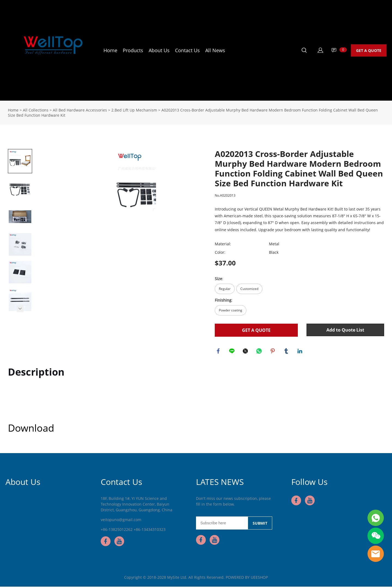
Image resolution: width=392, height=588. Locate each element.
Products (133, 50)
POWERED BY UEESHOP (247, 579)
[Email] (222, 524)
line (232, 352)
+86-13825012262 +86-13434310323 (133, 531)
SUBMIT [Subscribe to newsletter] (260, 524)
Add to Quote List (345, 330)
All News (215, 50)
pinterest (273, 352)
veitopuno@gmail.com (121, 521)
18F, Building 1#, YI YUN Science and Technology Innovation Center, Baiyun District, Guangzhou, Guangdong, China (137, 505)
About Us (159, 50)
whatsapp (260, 352)
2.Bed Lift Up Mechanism (134, 110)
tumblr (287, 352)
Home (110, 50)
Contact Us (187, 50)
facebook (219, 352)
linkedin (301, 352)
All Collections (36, 110)
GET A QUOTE (369, 50)
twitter (246, 352)
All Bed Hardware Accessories (80, 110)
